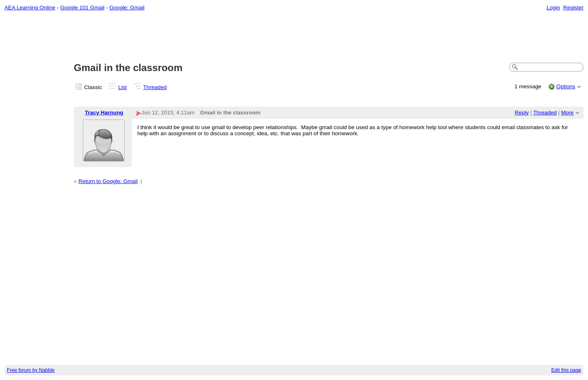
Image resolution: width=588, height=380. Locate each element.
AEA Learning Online (30, 8)
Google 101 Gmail (82, 8)
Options (566, 86)
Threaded (155, 87)
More (567, 113)
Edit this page (566, 370)
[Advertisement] (294, 37)
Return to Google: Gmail (108, 181)
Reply (522, 113)
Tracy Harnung (104, 113)
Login (553, 8)
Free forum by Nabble (31, 370)
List (123, 87)
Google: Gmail (127, 8)
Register (573, 8)
